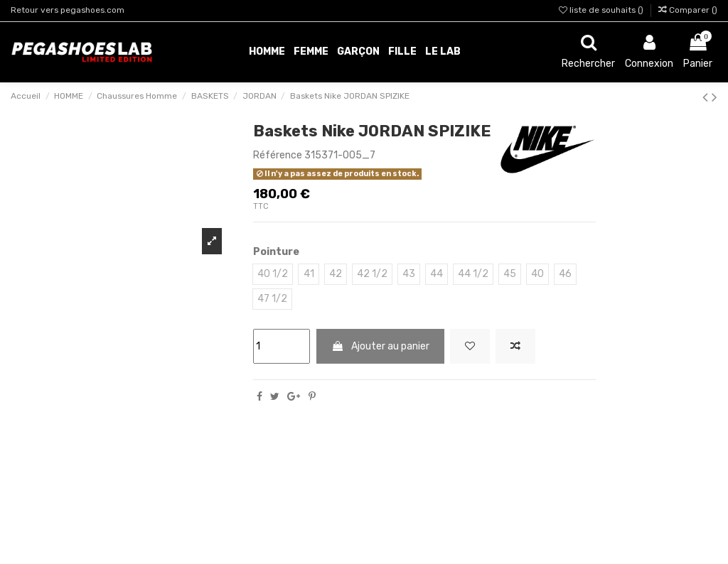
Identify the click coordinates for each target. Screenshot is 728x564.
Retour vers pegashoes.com (68, 10)
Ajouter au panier (380, 346)
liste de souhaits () (602, 10)
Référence (278, 155)
